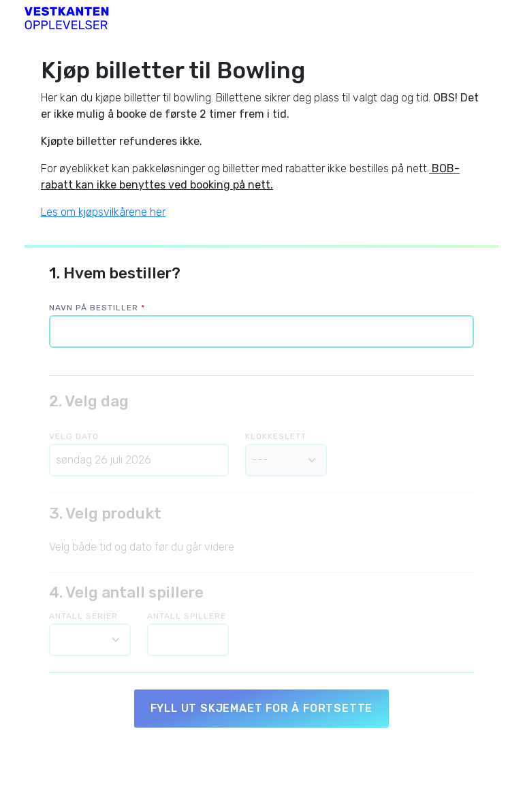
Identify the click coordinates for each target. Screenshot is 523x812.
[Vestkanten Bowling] (67, 17)
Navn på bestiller (97, 308)
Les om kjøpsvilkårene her (103, 212)
